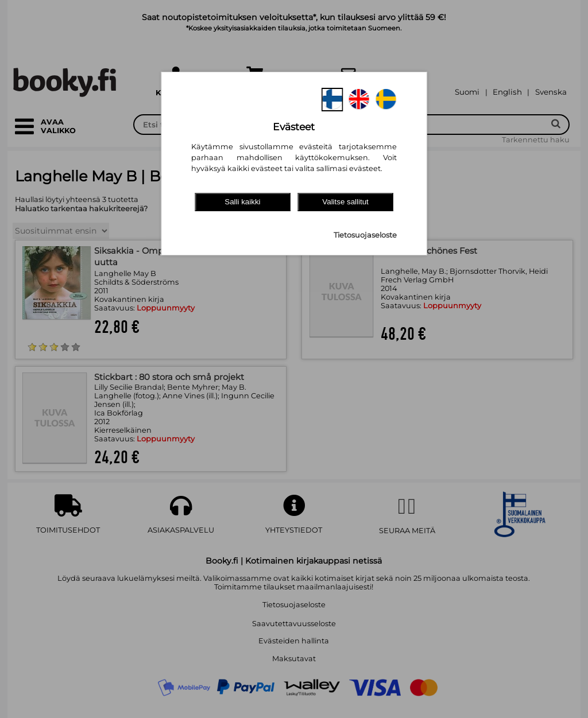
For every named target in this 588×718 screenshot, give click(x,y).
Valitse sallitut (345, 202)
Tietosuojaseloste (365, 235)
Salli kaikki (242, 202)
